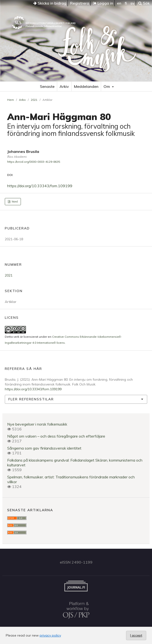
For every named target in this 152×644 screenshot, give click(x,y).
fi (126, 3)
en (119, 3)
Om (107, 86)
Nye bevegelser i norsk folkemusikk (37, 424)
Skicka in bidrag (50, 3)
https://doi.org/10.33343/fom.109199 (40, 186)
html (14, 202)
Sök (144, 3)
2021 (34, 100)
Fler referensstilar (31, 399)
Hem (11, 100)
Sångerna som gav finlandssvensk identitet (44, 448)
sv (132, 3)
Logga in (103, 3)
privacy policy (50, 635)
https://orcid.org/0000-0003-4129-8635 (34, 162)
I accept (136, 635)
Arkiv (64, 86)
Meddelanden (86, 86)
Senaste (47, 86)
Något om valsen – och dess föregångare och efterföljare (56, 436)
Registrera (80, 3)
